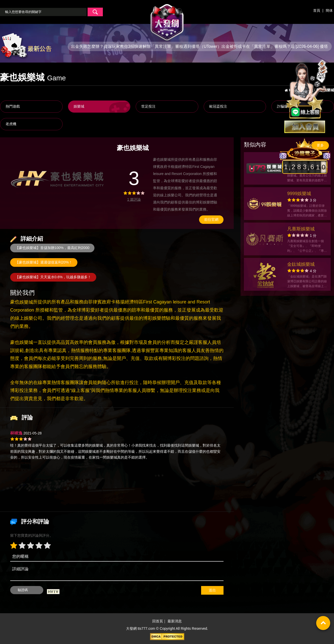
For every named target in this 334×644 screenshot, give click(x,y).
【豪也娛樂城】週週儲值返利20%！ (44, 262)
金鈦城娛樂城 (301, 264)
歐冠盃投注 (218, 106)
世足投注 (148, 106)
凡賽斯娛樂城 (301, 229)
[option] (58, 178)
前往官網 (211, 219)
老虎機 (11, 124)
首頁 (317, 10)
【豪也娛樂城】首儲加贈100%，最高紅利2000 (52, 248)
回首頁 (158, 621)
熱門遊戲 (13, 106)
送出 (212, 590)
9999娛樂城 (299, 194)
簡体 (329, 10)
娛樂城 (79, 106)
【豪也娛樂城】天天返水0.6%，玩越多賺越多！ (53, 277)
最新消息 (175, 621)
